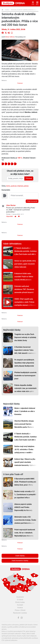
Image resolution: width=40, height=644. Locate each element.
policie (26, 186)
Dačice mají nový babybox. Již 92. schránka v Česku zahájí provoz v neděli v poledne (25, 451)
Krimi (7, 10)
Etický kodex (20, 602)
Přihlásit (29, 178)
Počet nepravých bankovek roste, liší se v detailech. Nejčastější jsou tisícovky (25, 533)
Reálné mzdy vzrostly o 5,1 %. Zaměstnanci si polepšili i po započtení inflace (25, 495)
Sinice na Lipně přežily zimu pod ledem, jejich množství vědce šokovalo (25, 264)
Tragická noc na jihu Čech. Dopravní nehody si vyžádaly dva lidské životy (25, 337)
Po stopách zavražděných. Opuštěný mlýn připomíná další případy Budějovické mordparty (24, 364)
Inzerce (20, 608)
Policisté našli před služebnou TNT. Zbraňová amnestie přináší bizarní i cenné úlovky (24, 291)
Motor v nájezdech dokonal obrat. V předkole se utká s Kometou (25, 411)
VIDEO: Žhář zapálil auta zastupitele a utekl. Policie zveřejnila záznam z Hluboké (25, 302)
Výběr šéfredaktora (12, 244)
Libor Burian (11, 205)
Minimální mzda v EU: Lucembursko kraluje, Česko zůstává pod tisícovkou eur (25, 520)
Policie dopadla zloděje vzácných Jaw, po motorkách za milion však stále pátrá (25, 388)
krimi (8, 186)
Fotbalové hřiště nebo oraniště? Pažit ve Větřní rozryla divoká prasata (24, 277)
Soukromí (20, 597)
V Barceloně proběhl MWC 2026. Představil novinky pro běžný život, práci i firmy (25, 482)
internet (20, 186)
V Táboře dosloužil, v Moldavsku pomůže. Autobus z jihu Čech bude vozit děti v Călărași (25, 253)
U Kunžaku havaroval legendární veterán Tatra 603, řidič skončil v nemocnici (26, 350)
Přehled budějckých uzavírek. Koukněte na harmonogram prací (26, 376)
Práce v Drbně (20, 610)
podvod (14, 186)
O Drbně (20, 600)
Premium (20, 83)
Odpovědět (9, 216)
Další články (20, 556)
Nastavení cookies (20, 613)
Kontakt (20, 605)
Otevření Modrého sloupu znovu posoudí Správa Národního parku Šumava (24, 424)
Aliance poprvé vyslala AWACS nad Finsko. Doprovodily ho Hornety (23, 507)
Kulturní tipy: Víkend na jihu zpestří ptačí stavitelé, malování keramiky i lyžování (25, 462)
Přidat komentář (32, 201)
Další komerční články (20, 561)
